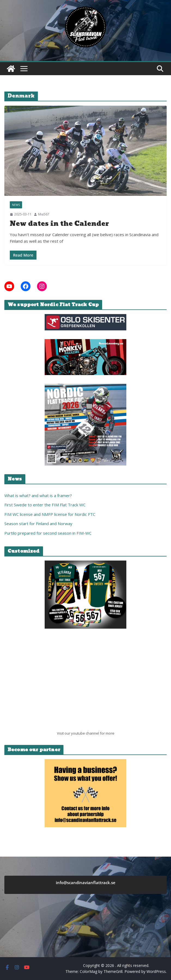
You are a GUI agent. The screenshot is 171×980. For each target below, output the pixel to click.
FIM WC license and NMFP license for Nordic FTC (50, 514)
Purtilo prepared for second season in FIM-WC (48, 533)
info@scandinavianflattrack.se (86, 882)
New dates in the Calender (59, 224)
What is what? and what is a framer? (38, 495)
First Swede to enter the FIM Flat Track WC (45, 505)
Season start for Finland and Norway (38, 524)
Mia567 (44, 214)
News (16, 205)
